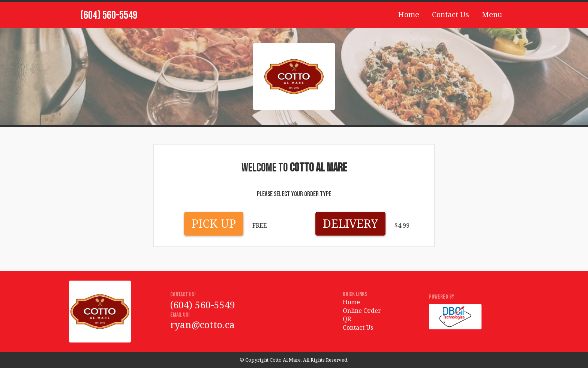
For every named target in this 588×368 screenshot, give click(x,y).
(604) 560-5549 (109, 15)
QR (347, 319)
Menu (492, 14)
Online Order (362, 311)
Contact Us (451, 14)
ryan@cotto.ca (202, 324)
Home (409, 14)
